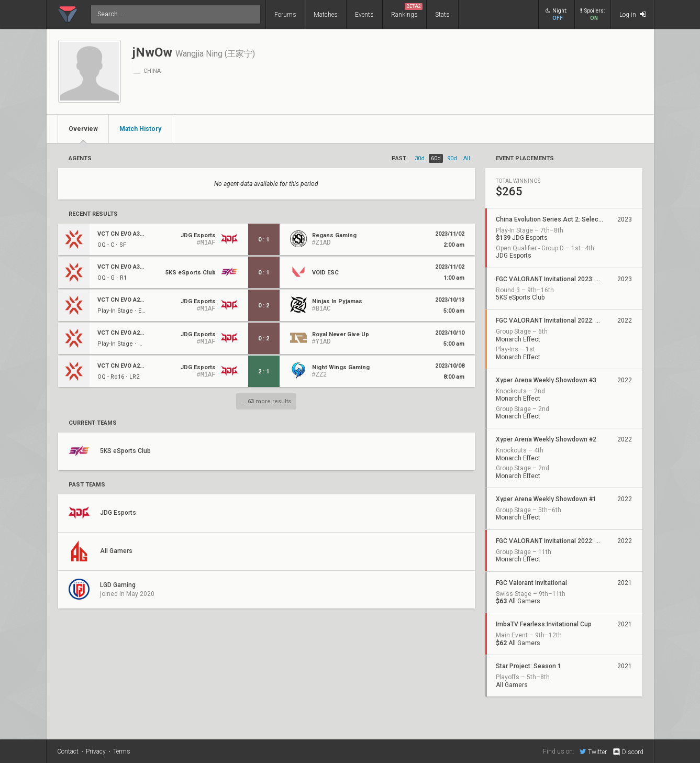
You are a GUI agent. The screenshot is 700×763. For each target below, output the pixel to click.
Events (364, 15)
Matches (326, 15)
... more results (266, 401)
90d (452, 158)
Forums (285, 15)
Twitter (593, 751)
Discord (627, 752)
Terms (122, 751)
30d (420, 158)
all (467, 158)
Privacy (96, 751)
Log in (633, 14)
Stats (442, 15)
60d (436, 158)
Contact (68, 751)
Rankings (407, 11)
